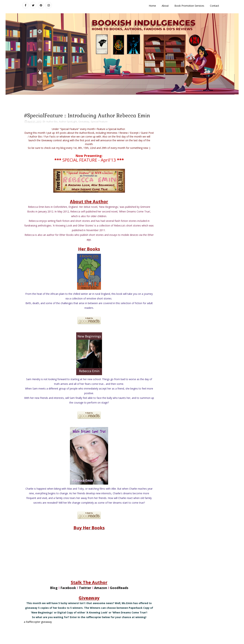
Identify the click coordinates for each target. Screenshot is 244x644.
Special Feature (99, 122)
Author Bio (52, 122)
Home (152, 6)
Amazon (101, 588)
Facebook (68, 588)
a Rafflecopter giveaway (38, 622)
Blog (54, 588)
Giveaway (84, 122)
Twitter (85, 588)
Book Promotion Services (189, 6)
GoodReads (119, 588)
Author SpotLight (68, 122)
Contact (215, 6)
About (165, 6)
